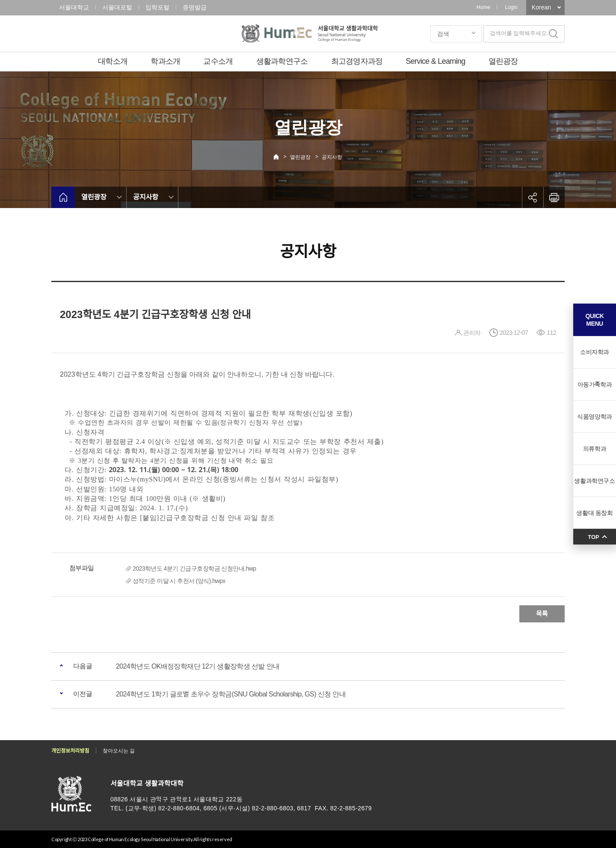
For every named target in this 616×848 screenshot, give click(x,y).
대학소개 (113, 61)
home (63, 197)
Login (511, 7)
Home (483, 7)
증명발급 (195, 7)
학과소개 (165, 61)
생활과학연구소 (282, 61)
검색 (443, 34)
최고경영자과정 (357, 61)
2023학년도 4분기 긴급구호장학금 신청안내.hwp (194, 568)
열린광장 (503, 61)
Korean (541, 7)
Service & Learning (436, 61)
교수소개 (218, 61)
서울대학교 (74, 7)
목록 (542, 614)
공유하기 (533, 197)
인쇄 (554, 197)
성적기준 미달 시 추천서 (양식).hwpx (179, 581)
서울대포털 (117, 7)
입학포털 (157, 7)
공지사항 (332, 157)
